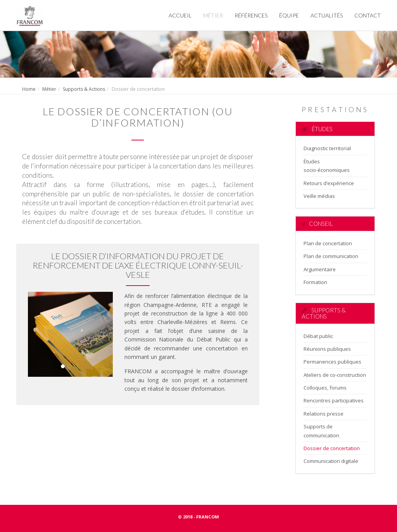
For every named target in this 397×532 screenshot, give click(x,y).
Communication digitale (331, 461)
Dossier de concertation (332, 448)
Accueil (180, 15)
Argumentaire (320, 269)
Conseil (317, 224)
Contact (368, 15)
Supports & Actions (84, 89)
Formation (315, 282)
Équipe (289, 15)
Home (29, 89)
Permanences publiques (332, 362)
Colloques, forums (325, 388)
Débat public (318, 336)
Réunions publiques (327, 349)
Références (251, 15)
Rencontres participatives (334, 400)
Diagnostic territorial (327, 148)
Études (317, 129)
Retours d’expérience (329, 183)
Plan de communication (331, 256)
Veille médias (319, 196)
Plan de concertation (328, 243)
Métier (213, 15)
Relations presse (324, 414)
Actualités (327, 15)
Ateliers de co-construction (335, 375)
